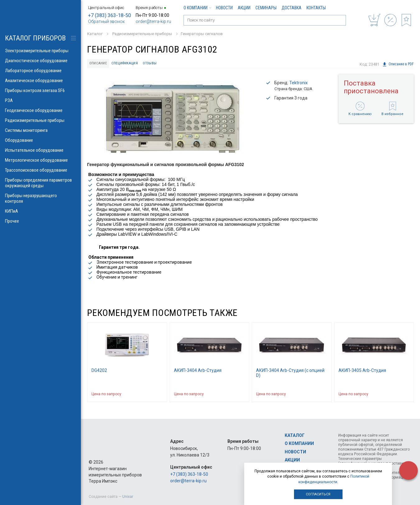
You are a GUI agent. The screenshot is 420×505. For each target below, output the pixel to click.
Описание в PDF (398, 64)
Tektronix (299, 84)
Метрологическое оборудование (40, 160)
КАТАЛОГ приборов (35, 38)
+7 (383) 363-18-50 (110, 15)
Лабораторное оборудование (40, 71)
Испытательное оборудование (40, 150)
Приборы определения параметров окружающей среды (40, 183)
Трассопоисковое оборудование (40, 170)
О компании (197, 8)
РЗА (40, 100)
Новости (224, 8)
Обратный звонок (106, 21)
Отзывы (156, 64)
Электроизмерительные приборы (40, 51)
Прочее (40, 221)
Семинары (266, 8)
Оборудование (40, 140)
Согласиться (318, 494)
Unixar (128, 497)
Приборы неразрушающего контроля (40, 198)
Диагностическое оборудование (40, 61)
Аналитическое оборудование (40, 81)
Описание (100, 64)
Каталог (295, 435)
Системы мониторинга (40, 130)
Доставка (292, 8)
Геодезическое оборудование (40, 110)
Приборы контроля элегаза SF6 (40, 90)
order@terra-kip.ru (153, 21)
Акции (244, 8)
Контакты (316, 8)
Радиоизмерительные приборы (40, 120)
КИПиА (40, 211)
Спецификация (128, 64)
